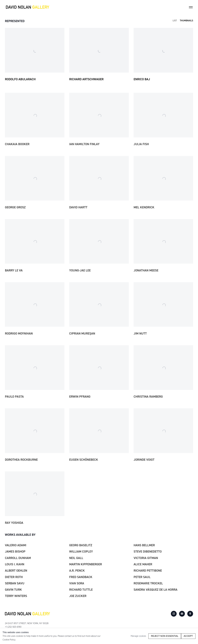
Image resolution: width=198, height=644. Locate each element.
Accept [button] (188, 636)
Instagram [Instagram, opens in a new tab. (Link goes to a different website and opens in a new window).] (174, 614)
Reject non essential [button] (165, 636)
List (175, 21)
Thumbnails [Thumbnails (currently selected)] (186, 21)
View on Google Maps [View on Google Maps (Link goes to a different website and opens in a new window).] (190, 614)
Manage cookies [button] (138, 636)
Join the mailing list (182, 614)
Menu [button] (191, 7)
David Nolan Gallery (28, 7)
